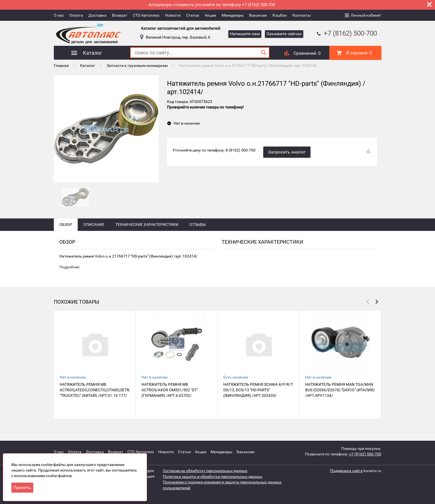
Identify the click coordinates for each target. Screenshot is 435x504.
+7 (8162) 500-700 (346, 33)
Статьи (193, 15)
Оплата (76, 15)
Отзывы (198, 228)
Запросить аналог (287, 151)
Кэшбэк (280, 15)
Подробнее (69, 271)
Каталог (88, 65)
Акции (210, 15)
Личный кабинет (366, 15)
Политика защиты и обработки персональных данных (213, 476)
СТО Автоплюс (146, 15)
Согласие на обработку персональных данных (205, 471)
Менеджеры (233, 15)
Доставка (98, 15)
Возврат (120, 15)
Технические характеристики (147, 228)
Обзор (66, 228)
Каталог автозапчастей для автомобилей (181, 28)
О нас (59, 15)
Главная (61, 65)
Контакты (302, 15)
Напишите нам (245, 34)
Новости (173, 15)
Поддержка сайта (346, 471)
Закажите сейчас (284, 34)
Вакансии (258, 15)
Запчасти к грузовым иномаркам (137, 65)
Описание (94, 228)
